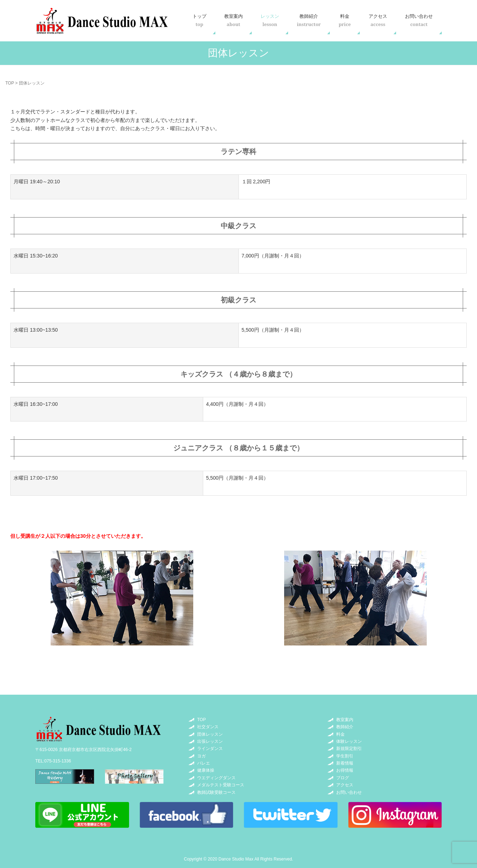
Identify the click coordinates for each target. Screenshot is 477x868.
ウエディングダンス (216, 778)
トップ (199, 21)
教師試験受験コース (216, 792)
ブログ (343, 778)
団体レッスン (210, 734)
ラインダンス (210, 749)
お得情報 (345, 770)
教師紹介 (309, 21)
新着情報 (345, 763)
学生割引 (345, 756)
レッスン (270, 21)
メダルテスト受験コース (221, 785)
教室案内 (234, 21)
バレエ (204, 763)
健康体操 (206, 770)
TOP (10, 83)
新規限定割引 (349, 749)
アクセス (378, 21)
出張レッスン (210, 741)
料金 (345, 21)
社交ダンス (208, 727)
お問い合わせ (419, 21)
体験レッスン (349, 741)
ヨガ (201, 756)
